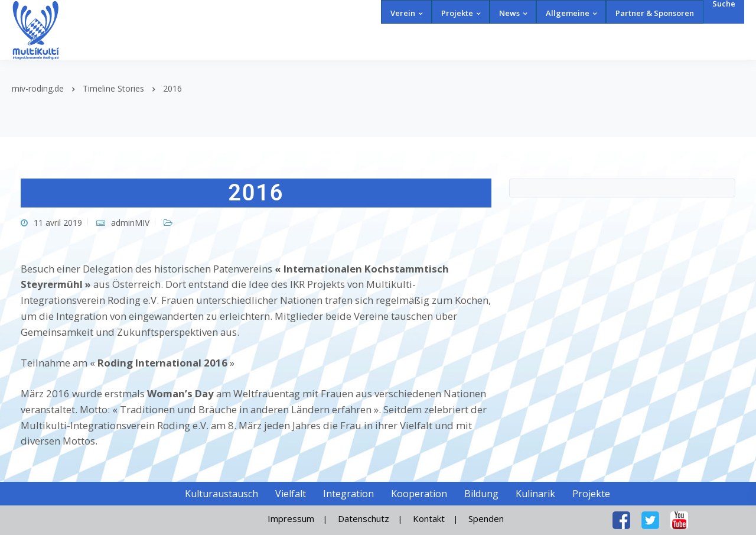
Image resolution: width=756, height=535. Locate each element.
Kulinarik (535, 494)
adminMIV (130, 223)
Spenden (486, 518)
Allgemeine (568, 13)
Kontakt (429, 518)
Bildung (481, 494)
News (509, 13)
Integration (348, 494)
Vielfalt (291, 494)
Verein (403, 13)
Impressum (291, 518)
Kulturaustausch (221, 494)
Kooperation (419, 494)
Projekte (457, 13)
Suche (724, 4)
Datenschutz (364, 518)
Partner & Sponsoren (655, 13)
